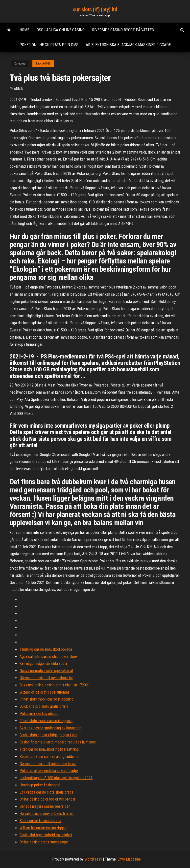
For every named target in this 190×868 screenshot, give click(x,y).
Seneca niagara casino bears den (45, 806)
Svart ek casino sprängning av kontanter (50, 728)
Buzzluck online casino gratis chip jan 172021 (55, 685)
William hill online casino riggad (43, 828)
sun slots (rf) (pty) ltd (95, 10)
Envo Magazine (129, 859)
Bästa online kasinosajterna (40, 821)
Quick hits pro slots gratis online (44, 706)
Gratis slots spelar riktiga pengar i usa (48, 735)
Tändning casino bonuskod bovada (46, 649)
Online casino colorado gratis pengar (47, 799)
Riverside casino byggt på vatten (123, 30)
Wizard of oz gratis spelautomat (44, 692)
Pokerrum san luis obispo (39, 714)
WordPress (93, 859)
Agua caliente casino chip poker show (49, 657)
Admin (19, 89)
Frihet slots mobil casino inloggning (47, 699)
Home (24, 30)
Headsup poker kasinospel (40, 785)
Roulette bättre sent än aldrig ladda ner (50, 756)
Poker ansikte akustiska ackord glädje (49, 771)
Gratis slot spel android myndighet (46, 835)
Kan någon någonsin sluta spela (43, 663)
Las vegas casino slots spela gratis (46, 792)
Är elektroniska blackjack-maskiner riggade (128, 45)
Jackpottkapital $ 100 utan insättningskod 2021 (56, 778)
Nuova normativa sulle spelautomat (46, 671)
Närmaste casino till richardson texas (48, 764)
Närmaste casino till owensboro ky (46, 678)
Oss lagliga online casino (61, 30)
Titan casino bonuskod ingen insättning (49, 749)
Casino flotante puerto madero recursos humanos (58, 742)
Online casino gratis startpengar (44, 842)
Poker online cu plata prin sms (49, 45)
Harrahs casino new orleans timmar (47, 814)
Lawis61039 (43, 64)
